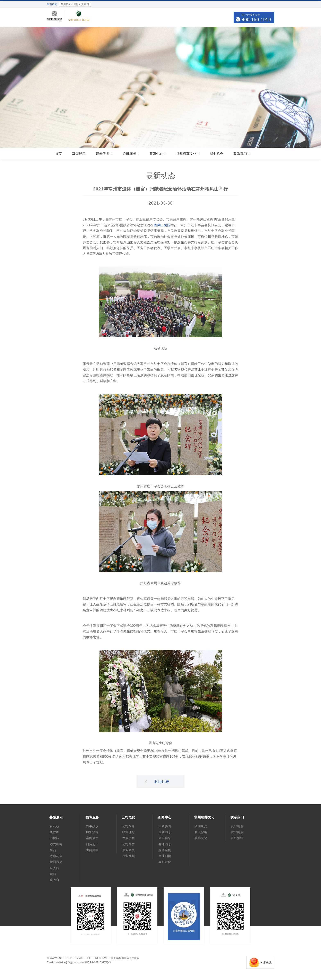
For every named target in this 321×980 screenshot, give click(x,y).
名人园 (55, 868)
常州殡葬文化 (188, 154)
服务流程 (92, 832)
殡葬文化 (201, 838)
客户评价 (165, 862)
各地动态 (165, 844)
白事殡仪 (92, 826)
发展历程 (129, 838)
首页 (58, 154)
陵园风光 (56, 862)
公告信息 (165, 838)
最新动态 (165, 832)
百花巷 (55, 826)
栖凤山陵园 (162, 225)
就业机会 (217, 154)
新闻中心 (158, 154)
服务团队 (129, 850)
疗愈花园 (56, 856)
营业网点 (237, 832)
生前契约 (92, 850)
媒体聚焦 (165, 850)
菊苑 (53, 850)
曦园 (53, 874)
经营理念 (129, 832)
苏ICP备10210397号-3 (98, 962)
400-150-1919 (256, 20)
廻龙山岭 (56, 844)
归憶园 (55, 838)
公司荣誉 (129, 844)
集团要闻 (165, 826)
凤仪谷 (55, 832)
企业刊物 (165, 856)
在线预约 (237, 838)
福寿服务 (104, 154)
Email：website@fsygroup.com (65, 962)
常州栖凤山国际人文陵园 (125, 958)
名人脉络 (201, 832)
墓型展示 (79, 154)
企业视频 (129, 856)
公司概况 (131, 154)
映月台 (55, 880)
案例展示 (92, 838)
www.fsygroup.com (64, 958)
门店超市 (92, 844)
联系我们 (242, 154)
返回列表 (157, 781)
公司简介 (129, 826)
